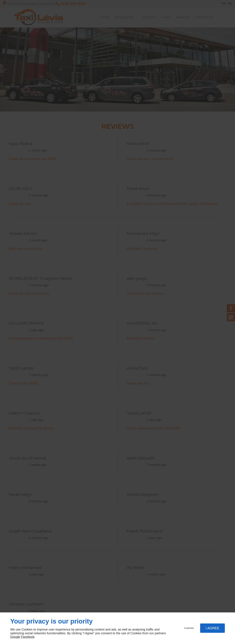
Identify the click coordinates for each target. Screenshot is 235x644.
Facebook (28, 637)
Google (15, 637)
